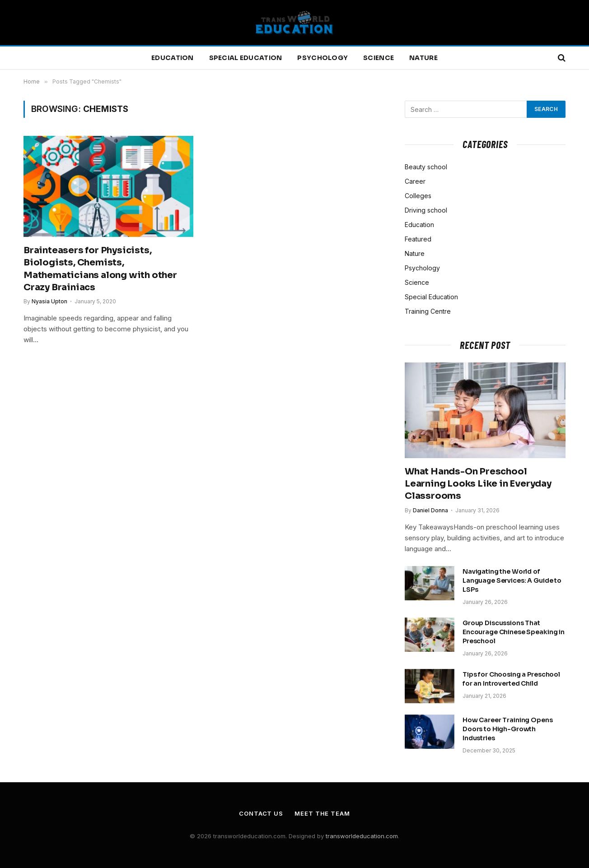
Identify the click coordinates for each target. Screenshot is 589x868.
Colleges (418, 196)
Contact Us (261, 813)
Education (173, 58)
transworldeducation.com (362, 836)
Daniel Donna (430, 510)
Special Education (246, 58)
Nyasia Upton (49, 301)
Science (379, 58)
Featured (418, 239)
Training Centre (428, 311)
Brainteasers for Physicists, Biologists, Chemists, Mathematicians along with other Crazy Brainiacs (100, 269)
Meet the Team (322, 813)
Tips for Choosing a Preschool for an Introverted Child (511, 679)
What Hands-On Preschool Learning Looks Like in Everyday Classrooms (478, 484)
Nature (423, 58)
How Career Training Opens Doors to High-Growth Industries (508, 729)
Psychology (323, 58)
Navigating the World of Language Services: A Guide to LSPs (512, 580)
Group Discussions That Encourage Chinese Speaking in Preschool (514, 632)
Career (415, 181)
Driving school (426, 210)
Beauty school (426, 167)
